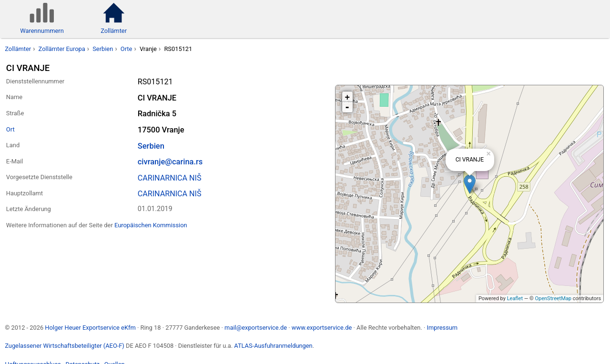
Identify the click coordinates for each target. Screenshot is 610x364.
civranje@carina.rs (170, 162)
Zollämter (18, 49)
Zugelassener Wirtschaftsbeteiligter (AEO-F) (65, 346)
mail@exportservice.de (256, 328)
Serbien (103, 49)
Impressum (442, 328)
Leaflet (515, 298)
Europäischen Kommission (151, 225)
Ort (10, 129)
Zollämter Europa (62, 49)
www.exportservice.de (322, 328)
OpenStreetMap (553, 298)
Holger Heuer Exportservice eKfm (90, 328)
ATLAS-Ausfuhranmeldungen (273, 346)
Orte (127, 49)
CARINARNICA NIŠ (170, 178)
